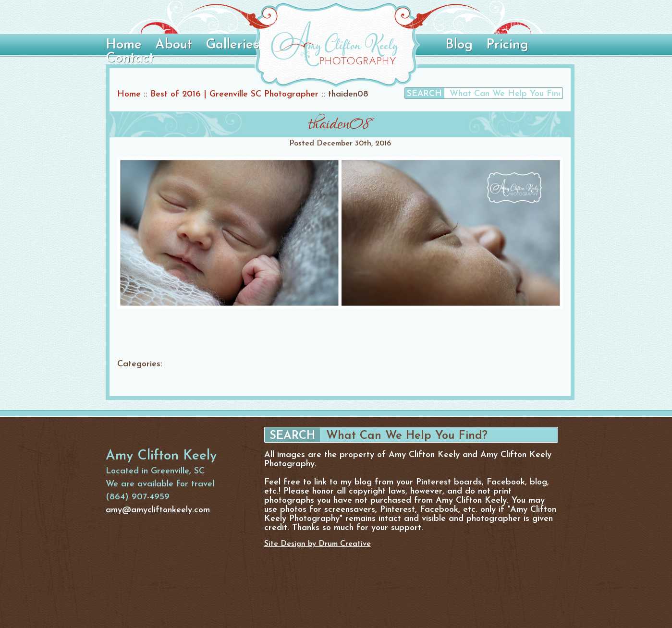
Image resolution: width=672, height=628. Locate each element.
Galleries (232, 45)
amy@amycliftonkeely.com (158, 510)
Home (124, 45)
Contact (130, 59)
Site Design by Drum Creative (318, 544)
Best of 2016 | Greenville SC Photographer (234, 94)
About (174, 45)
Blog (459, 45)
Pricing (507, 45)
